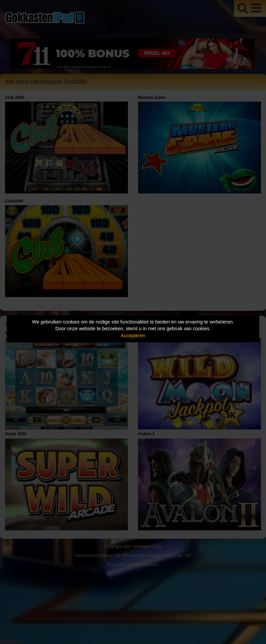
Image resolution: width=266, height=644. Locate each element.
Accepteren (133, 336)
